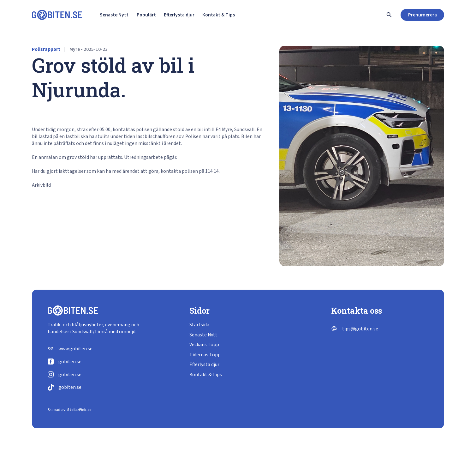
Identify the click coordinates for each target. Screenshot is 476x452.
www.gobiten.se (75, 349)
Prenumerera (422, 15)
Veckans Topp (204, 345)
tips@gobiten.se (360, 329)
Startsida (199, 325)
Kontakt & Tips (219, 15)
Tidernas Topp (205, 355)
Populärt (146, 15)
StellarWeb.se (79, 410)
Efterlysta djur (179, 15)
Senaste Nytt (114, 15)
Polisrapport (46, 49)
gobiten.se (70, 362)
